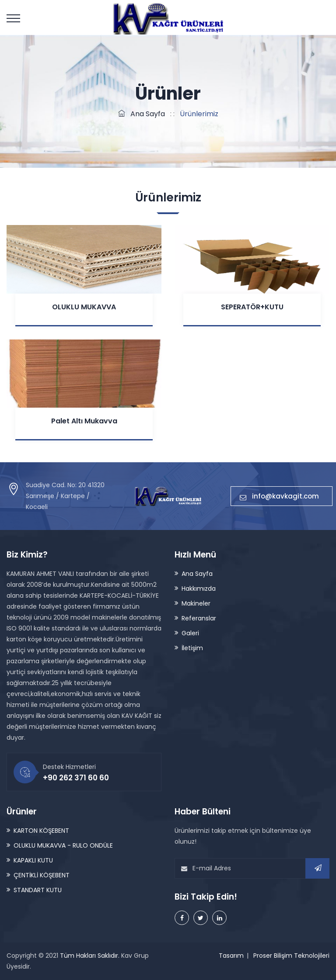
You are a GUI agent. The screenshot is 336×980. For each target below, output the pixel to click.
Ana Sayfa (142, 114)
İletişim (192, 648)
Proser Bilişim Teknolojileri (291, 956)
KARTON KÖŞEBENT (41, 831)
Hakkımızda (199, 589)
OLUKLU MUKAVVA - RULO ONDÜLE (63, 845)
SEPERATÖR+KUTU (252, 307)
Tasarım (231, 956)
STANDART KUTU (38, 890)
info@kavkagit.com (282, 496)
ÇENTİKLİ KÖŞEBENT (42, 875)
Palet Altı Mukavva (84, 421)
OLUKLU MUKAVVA (84, 307)
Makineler (196, 603)
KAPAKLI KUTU (33, 860)
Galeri (190, 633)
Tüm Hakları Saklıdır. (90, 956)
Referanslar (199, 618)
